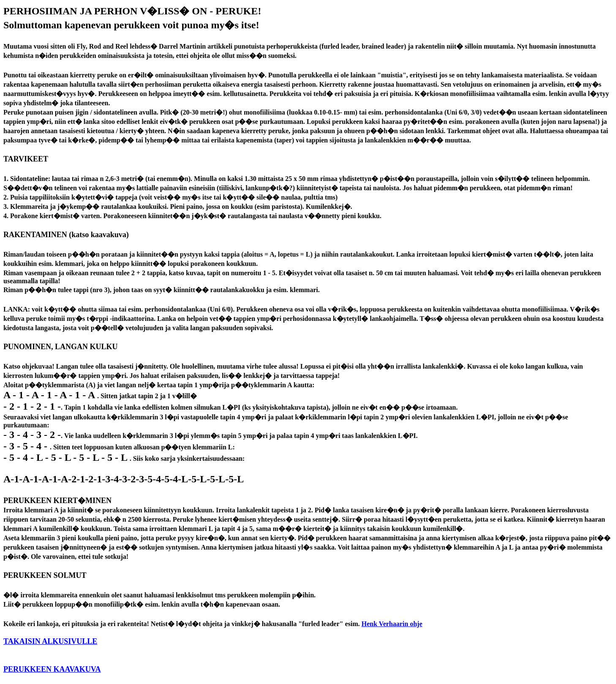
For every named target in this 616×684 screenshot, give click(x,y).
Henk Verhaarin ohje (392, 624)
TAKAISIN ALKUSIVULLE (50, 641)
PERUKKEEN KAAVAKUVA (52, 669)
